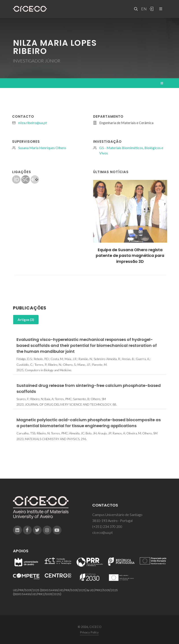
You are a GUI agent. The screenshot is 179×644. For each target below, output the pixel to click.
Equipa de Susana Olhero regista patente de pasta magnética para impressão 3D (130, 256)
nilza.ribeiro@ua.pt (33, 123)
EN (143, 9)
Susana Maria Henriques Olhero (42, 148)
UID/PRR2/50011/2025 (104, 590)
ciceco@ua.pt (102, 532)
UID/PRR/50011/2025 (26, 590)
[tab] (26, 320)
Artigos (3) (26, 320)
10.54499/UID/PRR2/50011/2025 (40, 594)
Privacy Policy (89, 632)
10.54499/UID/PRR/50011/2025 (66, 590)
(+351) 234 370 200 (107, 526)
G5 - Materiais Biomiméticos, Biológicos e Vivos (131, 150)
